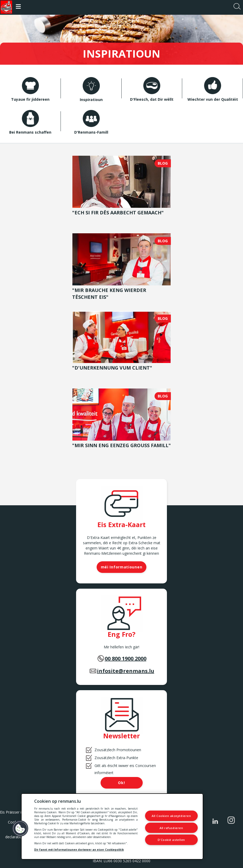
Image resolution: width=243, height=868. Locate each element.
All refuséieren (171, 828)
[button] (20, 829)
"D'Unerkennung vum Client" (112, 368)
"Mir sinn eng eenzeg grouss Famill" (121, 445)
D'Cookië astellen (171, 840)
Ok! (121, 783)
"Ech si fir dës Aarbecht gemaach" (118, 213)
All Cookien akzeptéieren (171, 816)
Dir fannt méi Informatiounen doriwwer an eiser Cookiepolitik (79, 850)
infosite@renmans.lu (126, 671)
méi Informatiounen (122, 567)
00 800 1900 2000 (126, 658)
